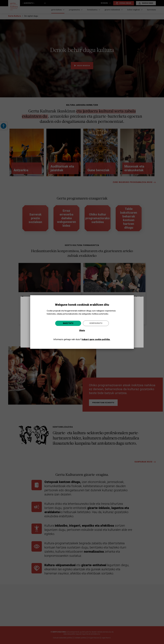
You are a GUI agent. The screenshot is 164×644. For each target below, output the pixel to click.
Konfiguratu (96, 323)
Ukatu (82, 330)
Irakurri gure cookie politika (96, 339)
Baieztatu (68, 323)
